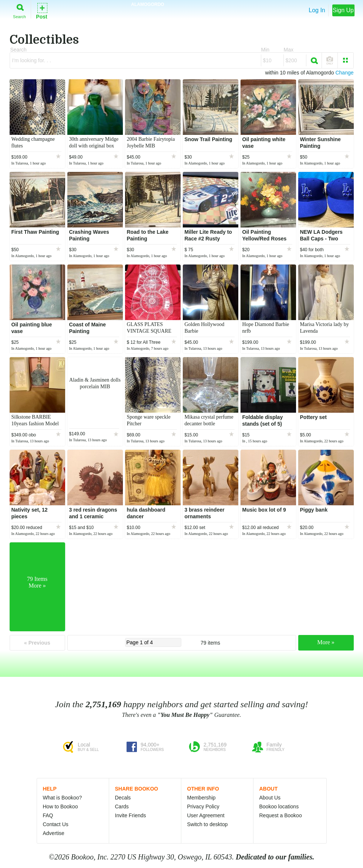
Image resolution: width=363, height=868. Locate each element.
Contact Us (56, 824)
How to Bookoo (60, 807)
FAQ (48, 815)
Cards (122, 807)
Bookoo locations (279, 807)
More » (326, 642)
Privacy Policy (203, 807)
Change (344, 73)
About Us (270, 798)
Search (19, 10)
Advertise (54, 833)
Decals (123, 798)
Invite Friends (131, 815)
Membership (201, 798)
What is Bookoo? (63, 798)
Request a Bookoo (281, 815)
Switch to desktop (208, 824)
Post (41, 11)
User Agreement (206, 815)
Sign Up (343, 10)
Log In (317, 10)
